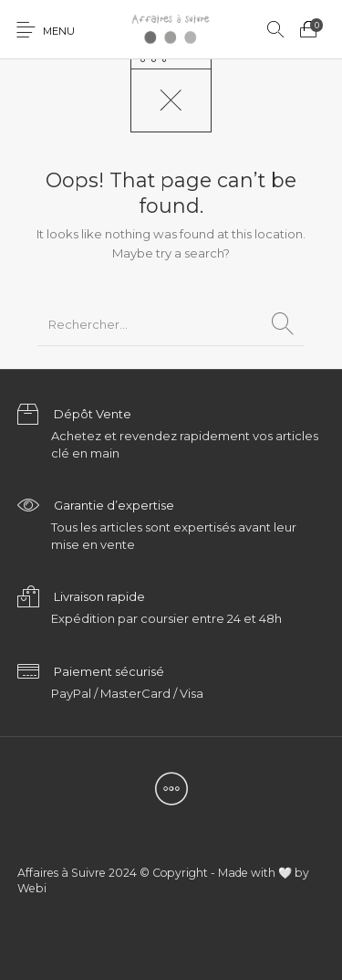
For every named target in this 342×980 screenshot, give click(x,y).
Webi (32, 888)
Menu (59, 31)
